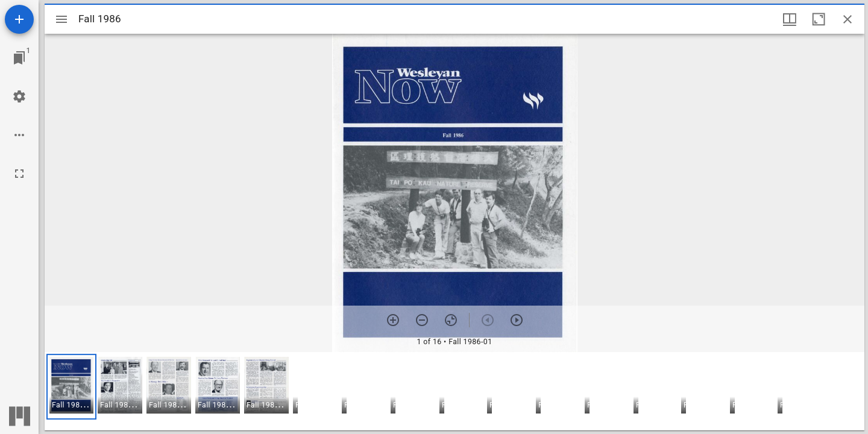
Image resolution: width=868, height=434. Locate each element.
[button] (71, 387)
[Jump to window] (19, 58)
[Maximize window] (819, 19)
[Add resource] (19, 19)
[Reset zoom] (451, 320)
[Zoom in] (393, 320)
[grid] (454, 391)
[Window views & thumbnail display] (790, 19)
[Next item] (517, 320)
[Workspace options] (19, 135)
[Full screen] (19, 174)
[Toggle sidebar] (61, 19)
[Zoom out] (422, 320)
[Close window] (848, 19)
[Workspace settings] (19, 96)
